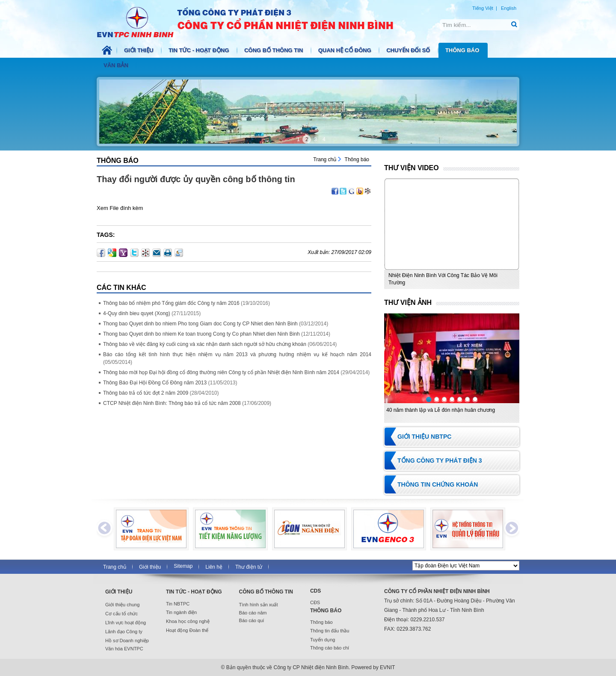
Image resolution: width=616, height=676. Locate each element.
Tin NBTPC (178, 604)
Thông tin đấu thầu (330, 631)
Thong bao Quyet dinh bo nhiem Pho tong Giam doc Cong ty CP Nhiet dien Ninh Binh (200, 324)
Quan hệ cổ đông (346, 50)
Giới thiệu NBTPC (424, 437)
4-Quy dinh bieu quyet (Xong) (137, 313)
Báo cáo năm (253, 613)
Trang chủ (325, 159)
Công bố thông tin (274, 50)
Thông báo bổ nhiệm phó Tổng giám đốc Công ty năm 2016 (171, 303)
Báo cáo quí (252, 620)
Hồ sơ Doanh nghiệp (127, 641)
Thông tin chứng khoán (438, 484)
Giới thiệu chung (122, 605)
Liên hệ (214, 567)
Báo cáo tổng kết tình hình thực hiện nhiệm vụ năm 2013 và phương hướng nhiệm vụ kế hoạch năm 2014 (237, 354)
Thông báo (463, 50)
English (509, 8)
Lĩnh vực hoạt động (126, 623)
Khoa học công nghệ (188, 621)
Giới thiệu (139, 50)
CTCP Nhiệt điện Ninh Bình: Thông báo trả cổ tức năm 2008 (172, 403)
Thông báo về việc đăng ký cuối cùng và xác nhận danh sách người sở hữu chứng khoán (205, 344)
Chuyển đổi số (409, 50)
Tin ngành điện (181, 612)
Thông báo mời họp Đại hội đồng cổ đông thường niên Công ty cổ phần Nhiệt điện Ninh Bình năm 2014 (221, 372)
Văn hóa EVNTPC (124, 649)
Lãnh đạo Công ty (124, 632)
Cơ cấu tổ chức (121, 614)
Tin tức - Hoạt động (200, 50)
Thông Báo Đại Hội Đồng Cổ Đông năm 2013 (155, 383)
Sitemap (183, 566)
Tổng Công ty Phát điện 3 (440, 461)
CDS (315, 591)
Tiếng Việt (483, 8)
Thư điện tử (249, 567)
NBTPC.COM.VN (254, 21)
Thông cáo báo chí (330, 648)
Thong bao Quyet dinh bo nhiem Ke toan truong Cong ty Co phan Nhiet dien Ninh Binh (201, 334)
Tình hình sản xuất (259, 605)
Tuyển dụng (323, 640)
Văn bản (117, 65)
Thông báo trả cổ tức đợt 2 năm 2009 (146, 393)
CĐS (315, 602)
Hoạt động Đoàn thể (187, 630)
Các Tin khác (121, 288)
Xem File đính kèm (120, 208)
